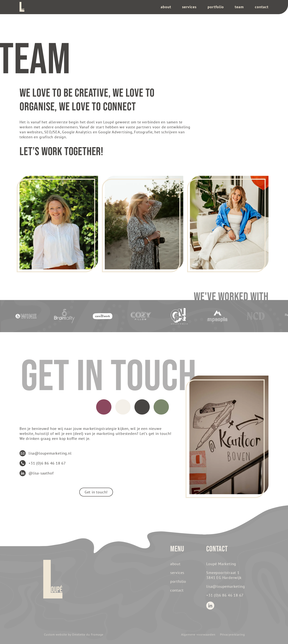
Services (189, 7)
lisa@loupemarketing (225, 586)
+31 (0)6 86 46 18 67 (225, 595)
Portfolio (216, 7)
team (239, 7)
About (166, 7)
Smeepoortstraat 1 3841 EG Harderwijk (224, 575)
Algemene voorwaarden (198, 634)
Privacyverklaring (232, 634)
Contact (262, 7)
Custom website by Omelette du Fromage (74, 634)
